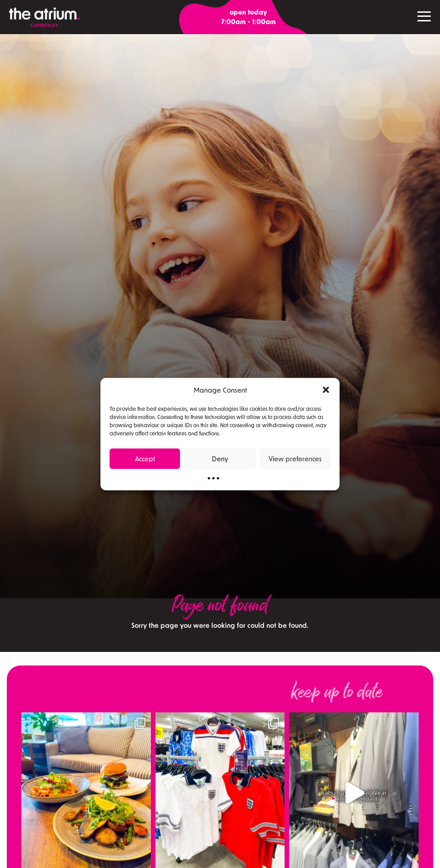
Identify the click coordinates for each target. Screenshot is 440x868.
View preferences (295, 459)
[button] (326, 390)
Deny (220, 459)
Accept (145, 459)
